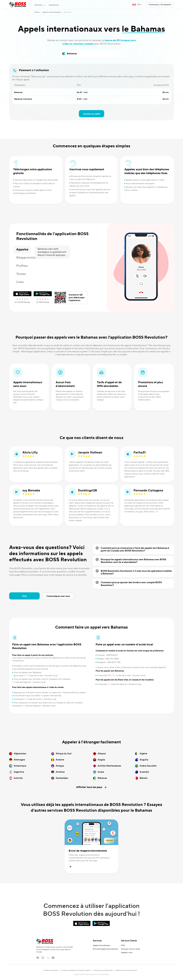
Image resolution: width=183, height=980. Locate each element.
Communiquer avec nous (58, 596)
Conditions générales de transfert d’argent (76, 970)
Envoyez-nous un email (130, 949)
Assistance (54, 5)
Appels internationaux (102, 945)
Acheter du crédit (92, 114)
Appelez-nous (127, 953)
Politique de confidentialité (103, 970)
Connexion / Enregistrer (160, 5)
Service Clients (129, 941)
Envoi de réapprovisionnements (105, 949)
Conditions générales (50, 970)
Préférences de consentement (126, 970)
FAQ (24, 596)
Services (97, 941)
